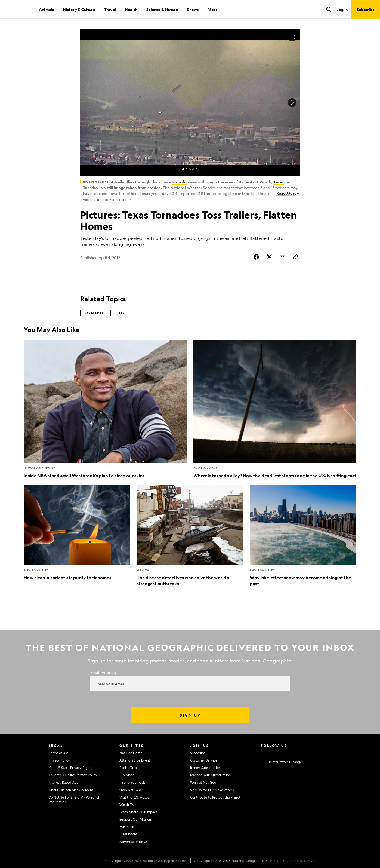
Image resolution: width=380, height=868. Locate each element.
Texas (279, 182)
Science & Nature (162, 9)
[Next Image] (292, 103)
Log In (342, 9)
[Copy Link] (295, 257)
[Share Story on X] (269, 257)
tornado (179, 182)
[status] (190, 169)
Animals (46, 9)
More (213, 9)
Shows (193, 9)
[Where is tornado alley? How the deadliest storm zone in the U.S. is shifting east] (275, 409)
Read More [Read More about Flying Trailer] (288, 193)
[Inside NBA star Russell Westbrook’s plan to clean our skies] (105, 409)
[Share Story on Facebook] (256, 257)
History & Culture (79, 9)
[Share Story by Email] (282, 257)
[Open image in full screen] (292, 37)
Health (131, 9)
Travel (110, 9)
